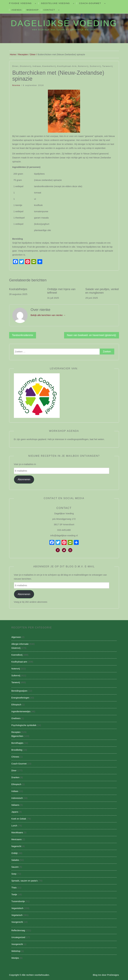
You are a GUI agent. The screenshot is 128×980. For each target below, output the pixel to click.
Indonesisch (17, 798)
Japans (15, 812)
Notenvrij (83, 66)
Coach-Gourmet (90, 3)
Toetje (14, 894)
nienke (16, 85)
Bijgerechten (17, 736)
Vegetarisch (17, 915)
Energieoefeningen (20, 698)
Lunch (14, 826)
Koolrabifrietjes (18, 289)
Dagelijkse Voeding (64, 23)
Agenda (17, 10)
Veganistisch (17, 908)
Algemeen (16, 637)
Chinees (15, 757)
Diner (15, 66)
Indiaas (37, 66)
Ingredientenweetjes (21, 711)
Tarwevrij (107, 66)
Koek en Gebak (19, 819)
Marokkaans (17, 833)
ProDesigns (113, 975)
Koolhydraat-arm (67, 66)
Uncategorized (18, 937)
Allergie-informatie (20, 644)
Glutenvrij (26, 66)
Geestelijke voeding (55, 3)
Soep (14, 874)
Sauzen (15, 867)
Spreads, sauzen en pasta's (25, 881)
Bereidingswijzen (19, 691)
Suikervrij (95, 66)
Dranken (15, 777)
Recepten (16, 732)
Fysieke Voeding (20, 3)
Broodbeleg (17, 750)
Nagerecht (16, 846)
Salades (15, 860)
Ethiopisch (16, 705)
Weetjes (15, 958)
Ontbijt (14, 853)
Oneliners (16, 718)
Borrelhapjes (17, 743)
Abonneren (24, 479)
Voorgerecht (17, 922)
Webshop (32, 10)
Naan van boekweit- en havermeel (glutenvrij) (92, 335)
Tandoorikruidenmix (23, 335)
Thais (14, 888)
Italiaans (15, 805)
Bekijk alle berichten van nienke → (48, 315)
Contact (49, 10)
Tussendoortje (18, 901)
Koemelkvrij (49, 66)
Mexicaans (17, 839)
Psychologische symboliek (24, 725)
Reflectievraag (18, 930)
